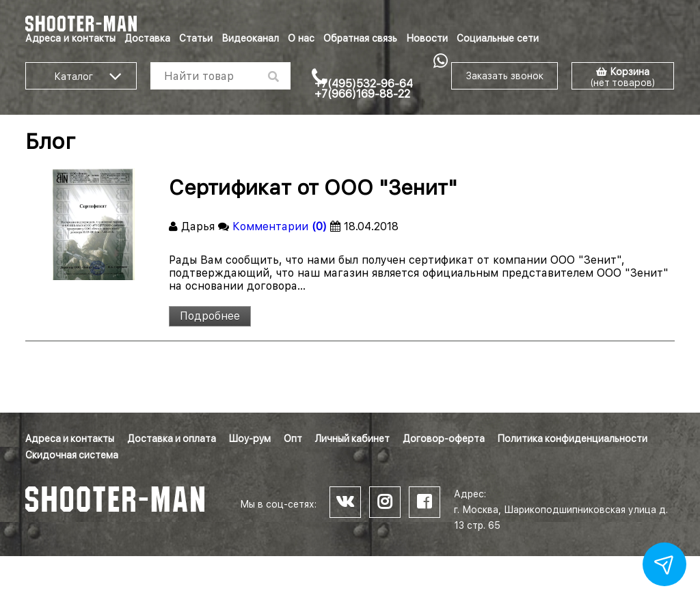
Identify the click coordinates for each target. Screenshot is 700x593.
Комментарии (280, 226)
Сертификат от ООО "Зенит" (313, 187)
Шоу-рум (250, 439)
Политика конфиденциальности (573, 439)
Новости (427, 38)
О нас (301, 38)
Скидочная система (72, 455)
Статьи (196, 38)
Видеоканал (250, 38)
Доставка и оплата (172, 439)
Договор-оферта (444, 439)
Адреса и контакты (70, 38)
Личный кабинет (352, 439)
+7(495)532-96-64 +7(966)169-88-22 (364, 89)
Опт (293, 439)
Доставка (147, 38)
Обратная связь (360, 38)
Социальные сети (498, 38)
